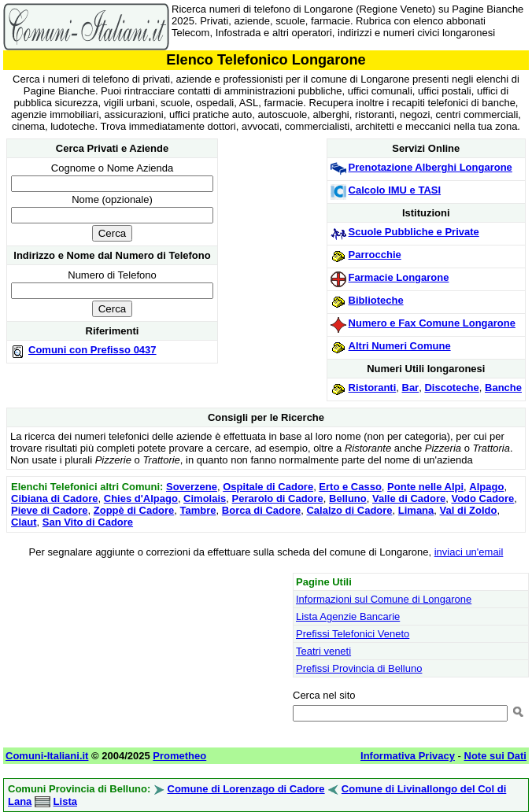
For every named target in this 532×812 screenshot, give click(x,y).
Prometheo (179, 756)
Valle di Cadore (409, 498)
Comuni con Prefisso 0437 (92, 350)
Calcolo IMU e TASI (395, 190)
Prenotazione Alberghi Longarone (430, 167)
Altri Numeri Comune (400, 346)
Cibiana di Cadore (55, 498)
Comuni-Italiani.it (47, 756)
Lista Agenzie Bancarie (348, 616)
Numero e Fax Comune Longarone (432, 323)
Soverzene (192, 487)
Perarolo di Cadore (278, 498)
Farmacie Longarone (399, 277)
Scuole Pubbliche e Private (414, 232)
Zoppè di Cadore (134, 510)
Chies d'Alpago (141, 498)
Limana (416, 510)
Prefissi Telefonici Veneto (353, 634)
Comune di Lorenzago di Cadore (246, 789)
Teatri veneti (323, 651)
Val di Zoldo (469, 510)
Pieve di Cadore (50, 510)
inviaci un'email (469, 552)
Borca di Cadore (261, 510)
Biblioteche (376, 300)
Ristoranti (373, 388)
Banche (503, 388)
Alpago (486, 487)
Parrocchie (375, 255)
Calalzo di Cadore (349, 510)
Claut (24, 522)
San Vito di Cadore (88, 522)
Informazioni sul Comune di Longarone (384, 599)
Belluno (348, 498)
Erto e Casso (350, 487)
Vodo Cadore (482, 498)
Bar (411, 388)
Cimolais (205, 498)
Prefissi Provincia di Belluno (359, 668)
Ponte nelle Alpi (425, 487)
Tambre (198, 510)
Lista (65, 801)
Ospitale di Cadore (268, 487)
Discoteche (451, 388)
